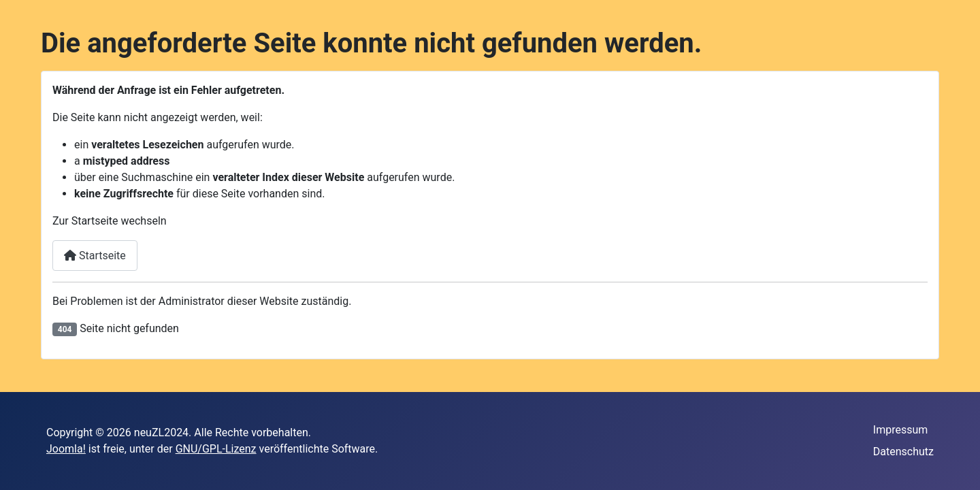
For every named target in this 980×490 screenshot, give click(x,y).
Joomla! (66, 449)
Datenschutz (903, 452)
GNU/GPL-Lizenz (216, 449)
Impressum (901, 430)
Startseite (95, 256)
